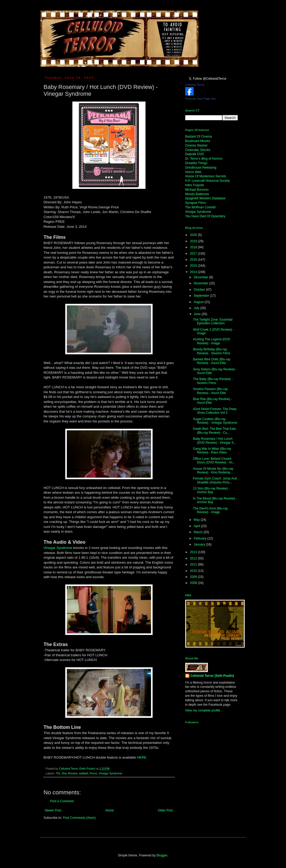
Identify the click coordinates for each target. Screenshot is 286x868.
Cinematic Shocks (198, 150)
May (197, 520)
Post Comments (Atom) (79, 818)
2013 (194, 552)
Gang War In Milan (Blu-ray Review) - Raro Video (212, 451)
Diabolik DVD (195, 154)
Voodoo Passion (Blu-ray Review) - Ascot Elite (210, 391)
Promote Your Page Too (200, 99)
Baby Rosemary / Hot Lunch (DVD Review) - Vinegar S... (214, 441)
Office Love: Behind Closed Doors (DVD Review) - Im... (214, 461)
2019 (194, 241)
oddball (84, 773)
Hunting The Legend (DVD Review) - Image (211, 341)
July (197, 308)
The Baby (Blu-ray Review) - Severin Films (213, 381)
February (200, 538)
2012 (194, 558)
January (200, 544)
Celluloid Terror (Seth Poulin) (212, 676)
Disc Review (70, 773)
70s (58, 773)
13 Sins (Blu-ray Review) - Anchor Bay (211, 490)
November (201, 283)
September (202, 296)
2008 (194, 583)
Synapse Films (196, 203)
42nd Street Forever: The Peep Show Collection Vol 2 (215, 411)
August (199, 302)
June (197, 314)
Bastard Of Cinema (199, 137)
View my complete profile (203, 710)
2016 (194, 260)
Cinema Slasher (196, 145)
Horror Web (193, 172)
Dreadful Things (196, 163)
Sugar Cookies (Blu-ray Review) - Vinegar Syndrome (215, 421)
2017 (194, 254)
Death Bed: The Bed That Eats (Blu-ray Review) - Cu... (214, 431)
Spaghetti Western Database (205, 198)
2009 (194, 577)
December (201, 277)
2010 (194, 571)
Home (109, 810)
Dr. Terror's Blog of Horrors (204, 159)
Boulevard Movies (198, 141)
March (199, 532)
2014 (194, 272)
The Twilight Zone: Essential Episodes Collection (213, 321)
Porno (93, 773)
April (197, 526)
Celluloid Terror (195, 85)
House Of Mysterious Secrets (206, 176)
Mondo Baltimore (197, 194)
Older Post (165, 810)
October (200, 290)
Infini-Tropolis (195, 185)
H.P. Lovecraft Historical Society (208, 181)
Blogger (162, 855)
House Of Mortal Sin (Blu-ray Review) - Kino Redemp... (213, 471)
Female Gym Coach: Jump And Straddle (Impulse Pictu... (215, 480)
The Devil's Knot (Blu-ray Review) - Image (210, 510)
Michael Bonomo (197, 190)
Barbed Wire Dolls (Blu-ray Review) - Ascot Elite (212, 361)
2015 (194, 266)
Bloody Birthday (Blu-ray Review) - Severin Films (212, 351)
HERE (142, 757)
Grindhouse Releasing (201, 168)
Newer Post (53, 810)
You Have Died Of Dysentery (205, 216)
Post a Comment (62, 801)
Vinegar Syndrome (58, 548)
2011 (194, 564)
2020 (194, 235)
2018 (194, 247)
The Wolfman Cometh (201, 207)
